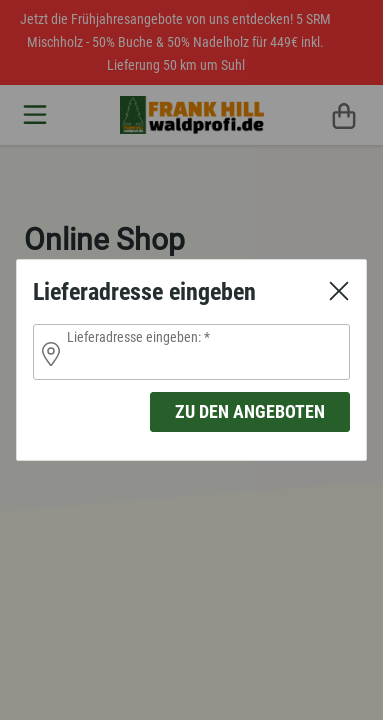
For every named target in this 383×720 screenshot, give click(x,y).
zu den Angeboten (250, 411)
